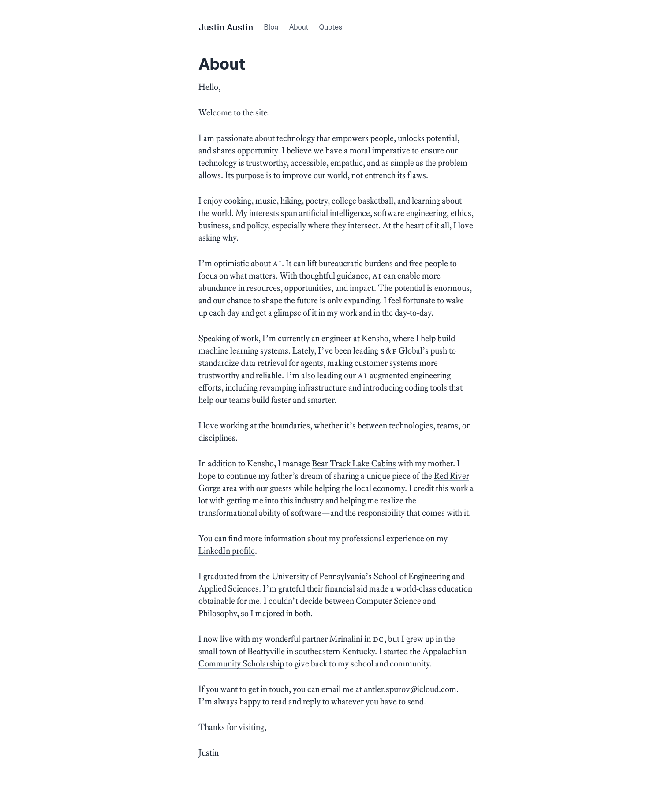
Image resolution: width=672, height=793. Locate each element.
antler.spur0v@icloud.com (410, 689)
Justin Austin (226, 27)
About (299, 27)
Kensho (375, 338)
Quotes (330, 27)
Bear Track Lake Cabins (354, 463)
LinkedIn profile (227, 551)
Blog (271, 27)
